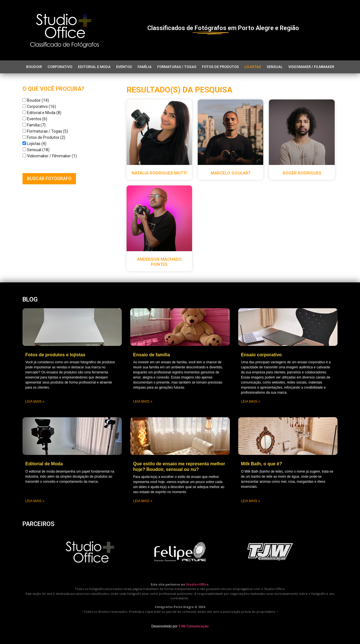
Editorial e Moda (94, 67)
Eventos (124, 67)
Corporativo (60, 67)
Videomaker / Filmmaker (311, 67)
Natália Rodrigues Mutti (159, 173)
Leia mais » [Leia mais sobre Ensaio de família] (143, 402)
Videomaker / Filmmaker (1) (50, 156)
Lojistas (253, 67)
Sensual (275, 67)
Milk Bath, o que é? (262, 464)
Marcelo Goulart (231, 173)
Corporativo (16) (39, 106)
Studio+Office (197, 584)
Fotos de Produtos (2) (44, 137)
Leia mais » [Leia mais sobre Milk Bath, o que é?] (251, 501)
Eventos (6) (35, 119)
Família (145, 67)
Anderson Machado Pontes (159, 262)
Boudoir (34, 67)
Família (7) (34, 125)
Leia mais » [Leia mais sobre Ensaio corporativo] (251, 402)
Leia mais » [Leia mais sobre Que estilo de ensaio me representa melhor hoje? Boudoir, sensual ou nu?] (143, 501)
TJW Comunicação (193, 626)
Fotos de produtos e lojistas (55, 355)
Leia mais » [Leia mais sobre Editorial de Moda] (35, 501)
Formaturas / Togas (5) (45, 131)
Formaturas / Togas (177, 67)
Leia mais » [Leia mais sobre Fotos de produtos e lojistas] (35, 402)
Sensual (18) (36, 150)
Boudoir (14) (36, 100)
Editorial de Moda (44, 464)
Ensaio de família (151, 355)
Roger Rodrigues (302, 173)
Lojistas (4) (34, 144)
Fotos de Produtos (220, 67)
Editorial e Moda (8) (42, 113)
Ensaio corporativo (261, 355)
